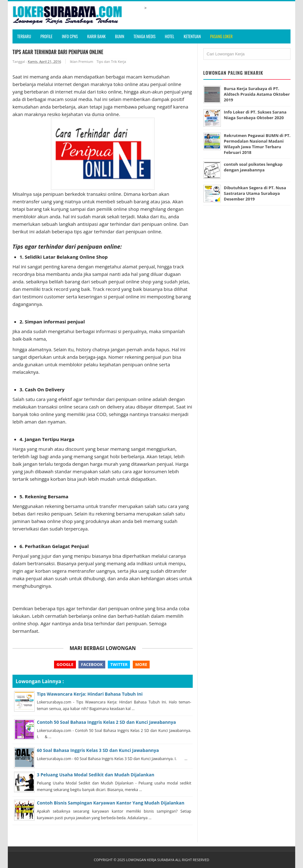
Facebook (92, 664)
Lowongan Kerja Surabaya (150, 860)
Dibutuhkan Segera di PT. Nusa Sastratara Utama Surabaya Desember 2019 (255, 193)
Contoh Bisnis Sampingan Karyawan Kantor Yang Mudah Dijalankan (111, 803)
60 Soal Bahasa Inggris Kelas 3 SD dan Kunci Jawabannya (98, 751)
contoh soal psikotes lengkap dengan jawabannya (253, 167)
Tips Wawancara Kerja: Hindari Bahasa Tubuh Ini (90, 694)
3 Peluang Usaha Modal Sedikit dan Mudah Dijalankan (96, 775)
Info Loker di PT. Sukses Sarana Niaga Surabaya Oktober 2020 (255, 115)
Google (65, 664)
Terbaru (24, 36)
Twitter (119, 664)
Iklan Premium (82, 61)
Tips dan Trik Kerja (111, 61)
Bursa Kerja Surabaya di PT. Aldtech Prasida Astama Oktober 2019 (257, 94)
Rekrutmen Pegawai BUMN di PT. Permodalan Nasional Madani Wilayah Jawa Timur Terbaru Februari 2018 (254, 144)
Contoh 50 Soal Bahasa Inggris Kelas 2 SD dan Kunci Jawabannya (106, 722)
